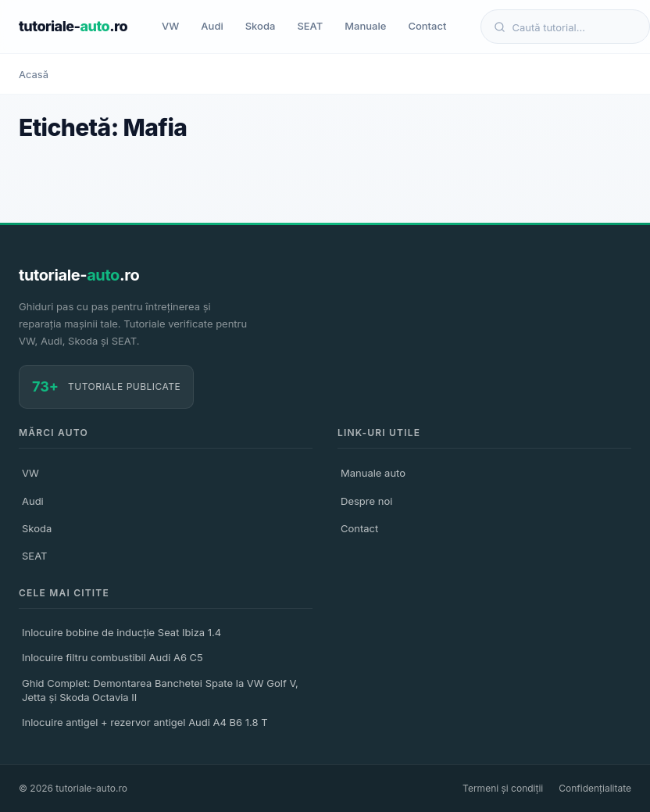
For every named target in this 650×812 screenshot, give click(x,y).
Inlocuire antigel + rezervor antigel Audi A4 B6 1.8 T (145, 722)
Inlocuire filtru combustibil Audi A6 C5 (112, 657)
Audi (212, 26)
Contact (427, 26)
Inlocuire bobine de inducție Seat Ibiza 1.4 (121, 632)
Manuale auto (373, 473)
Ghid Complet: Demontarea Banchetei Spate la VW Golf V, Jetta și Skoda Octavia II (160, 690)
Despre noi (366, 501)
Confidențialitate (595, 788)
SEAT (310, 26)
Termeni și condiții (503, 788)
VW (170, 26)
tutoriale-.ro (73, 26)
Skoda (261, 26)
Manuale (365, 26)
